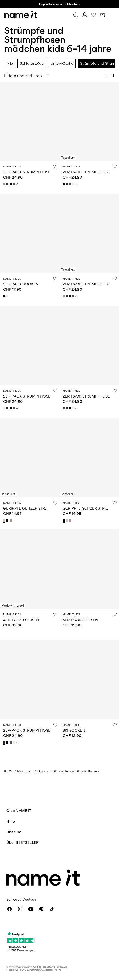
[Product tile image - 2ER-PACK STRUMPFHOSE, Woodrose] (30, 121)
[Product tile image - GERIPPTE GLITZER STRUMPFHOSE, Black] (89, 458)
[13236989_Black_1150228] (5, 296)
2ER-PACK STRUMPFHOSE (27, 172)
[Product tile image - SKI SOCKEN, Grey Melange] (89, 680)
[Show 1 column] (106, 76)
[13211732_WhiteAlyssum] (74, 184)
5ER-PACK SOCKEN (21, 284)
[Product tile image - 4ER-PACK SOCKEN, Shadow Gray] (30, 569)
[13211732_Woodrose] (5, 184)
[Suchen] (76, 15)
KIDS (8, 771)
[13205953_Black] (8, 520)
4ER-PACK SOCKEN (21, 620)
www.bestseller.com (50, 970)
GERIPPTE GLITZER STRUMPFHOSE (35, 508)
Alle (10, 63)
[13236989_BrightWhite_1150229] (8, 296)
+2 (17, 184)
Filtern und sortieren (23, 76)
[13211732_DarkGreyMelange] (14, 184)
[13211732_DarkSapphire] (8, 184)
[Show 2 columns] (112, 76)
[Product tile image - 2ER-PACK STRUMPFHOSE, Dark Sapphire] (30, 680)
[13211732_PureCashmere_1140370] (64, 296)
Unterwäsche (62, 63)
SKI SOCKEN (74, 730)
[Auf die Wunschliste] (55, 166)
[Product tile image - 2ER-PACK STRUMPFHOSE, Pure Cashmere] (89, 233)
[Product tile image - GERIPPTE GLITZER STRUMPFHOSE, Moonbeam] (30, 458)
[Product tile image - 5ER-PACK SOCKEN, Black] (30, 233)
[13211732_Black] (11, 184)
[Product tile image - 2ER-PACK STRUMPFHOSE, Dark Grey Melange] (89, 346)
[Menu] (112, 15)
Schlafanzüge (32, 63)
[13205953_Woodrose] (11, 520)
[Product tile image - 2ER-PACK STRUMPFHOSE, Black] (89, 121)
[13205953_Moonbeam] (5, 520)
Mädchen (25, 771)
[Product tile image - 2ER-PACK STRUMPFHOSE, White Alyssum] (30, 346)
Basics (43, 771)
